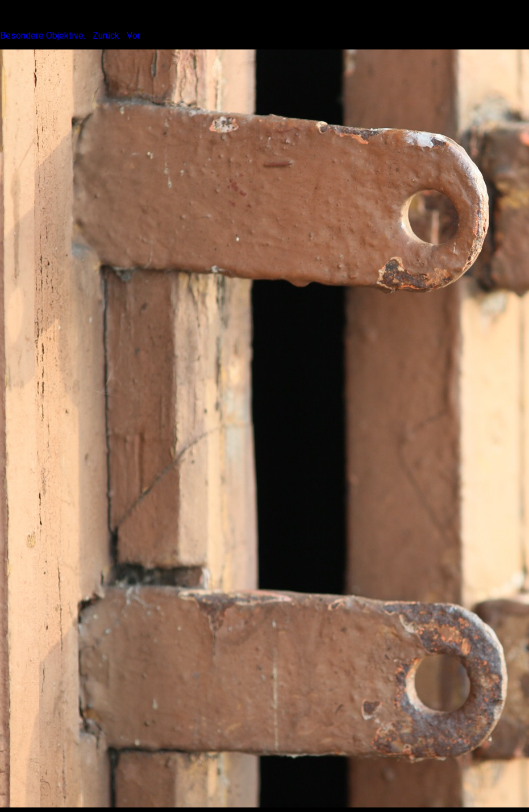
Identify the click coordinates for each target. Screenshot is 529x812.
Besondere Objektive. (43, 36)
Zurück (106, 36)
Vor (134, 36)
